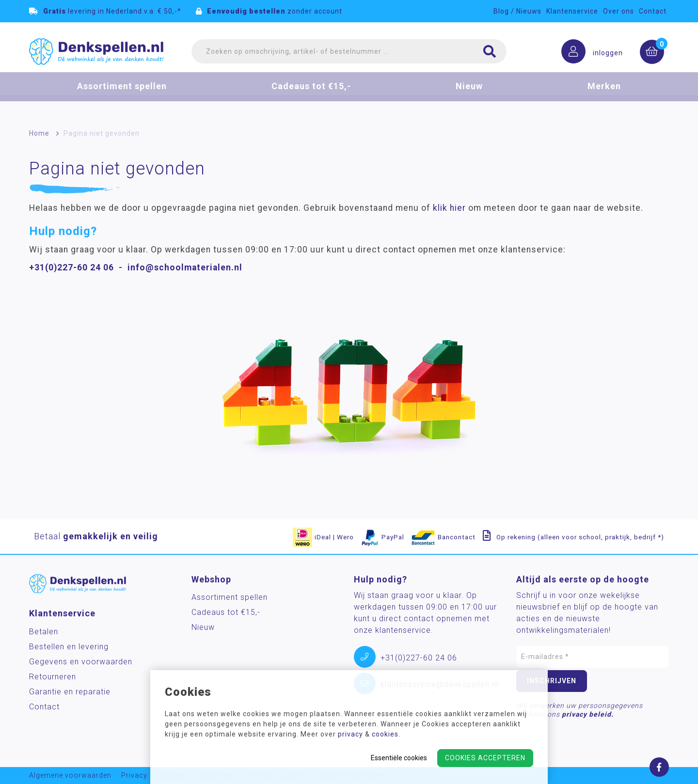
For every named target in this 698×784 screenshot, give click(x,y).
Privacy (134, 776)
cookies (385, 734)
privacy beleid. (588, 714)
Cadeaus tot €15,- (311, 94)
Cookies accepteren (485, 758)
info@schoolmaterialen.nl (185, 267)
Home (39, 133)
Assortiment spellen (122, 94)
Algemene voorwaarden (70, 776)
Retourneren (53, 677)
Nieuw (469, 94)
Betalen (44, 632)
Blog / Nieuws (517, 11)
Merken (604, 94)
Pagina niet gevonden (102, 133)
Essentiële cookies (399, 758)
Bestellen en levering (69, 647)
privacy (350, 734)
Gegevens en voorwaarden (81, 662)
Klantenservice (572, 11)
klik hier (449, 208)
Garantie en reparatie (70, 692)
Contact (653, 11)
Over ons (619, 11)
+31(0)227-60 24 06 (71, 267)
